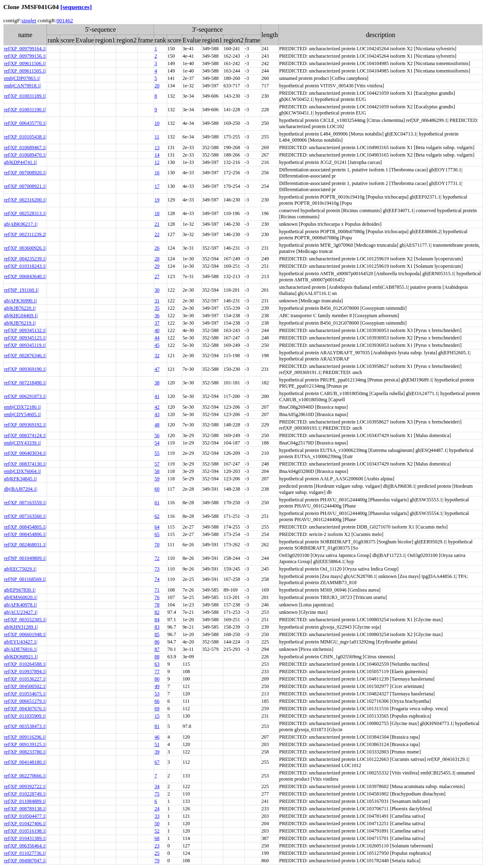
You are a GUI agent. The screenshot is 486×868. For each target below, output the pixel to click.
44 (157, 338)
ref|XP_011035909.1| (25, 716)
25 (157, 853)
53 (157, 694)
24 (157, 809)
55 (157, 453)
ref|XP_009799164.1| (25, 49)
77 (157, 671)
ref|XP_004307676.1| (25, 709)
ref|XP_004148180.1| (25, 762)
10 (157, 123)
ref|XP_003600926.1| (25, 248)
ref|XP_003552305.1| (25, 620)
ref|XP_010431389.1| (25, 838)
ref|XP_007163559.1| (25, 503)
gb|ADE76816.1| (21, 649)
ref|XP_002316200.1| (25, 200)
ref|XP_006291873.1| (25, 396)
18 (157, 213)
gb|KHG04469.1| (21, 316)
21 (157, 224)
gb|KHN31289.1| (21, 627)
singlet (29, 20)
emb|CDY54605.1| (23, 414)
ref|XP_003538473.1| (25, 726)
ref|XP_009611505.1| (25, 71)
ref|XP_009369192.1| (25, 425)
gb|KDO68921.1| (21, 657)
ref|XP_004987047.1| (25, 861)
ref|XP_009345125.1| (25, 338)
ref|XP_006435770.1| (25, 123)
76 (157, 597)
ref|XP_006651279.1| (25, 701)
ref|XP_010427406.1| (25, 824)
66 (157, 701)
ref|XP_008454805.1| (25, 527)
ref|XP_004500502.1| (25, 686)
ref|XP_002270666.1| (25, 776)
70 (157, 545)
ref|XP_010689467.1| (25, 147)
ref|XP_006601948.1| (25, 634)
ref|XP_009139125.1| (25, 744)
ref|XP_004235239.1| (25, 259)
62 (157, 516)
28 (157, 259)
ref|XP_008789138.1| (25, 809)
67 (157, 762)
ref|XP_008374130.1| (25, 464)
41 (157, 396)
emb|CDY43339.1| (23, 443)
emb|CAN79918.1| (23, 86)
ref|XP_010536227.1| (25, 679)
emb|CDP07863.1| (22, 78)
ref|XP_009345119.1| (25, 345)
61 (157, 503)
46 (157, 737)
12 (157, 162)
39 (157, 752)
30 (157, 290)
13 (157, 147)
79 (157, 861)
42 (157, 407)
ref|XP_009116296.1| (25, 737)
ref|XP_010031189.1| (25, 96)
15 (157, 716)
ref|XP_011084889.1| (25, 801)
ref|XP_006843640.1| (25, 276)
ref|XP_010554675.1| (25, 694)
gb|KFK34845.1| (21, 479)
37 (157, 323)
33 (157, 816)
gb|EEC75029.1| (20, 569)
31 (157, 301)
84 (157, 620)
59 (157, 479)
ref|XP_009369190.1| (25, 369)
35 (157, 308)
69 (157, 709)
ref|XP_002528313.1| (25, 213)
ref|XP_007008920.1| (25, 173)
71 (157, 590)
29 (157, 266)
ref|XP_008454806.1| (25, 534)
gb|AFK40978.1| (21, 605)
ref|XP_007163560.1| (25, 516)
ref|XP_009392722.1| (25, 786)
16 (157, 173)
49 (157, 686)
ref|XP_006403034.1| (25, 453)
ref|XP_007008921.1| (25, 186)
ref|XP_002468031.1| (25, 545)
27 (157, 276)
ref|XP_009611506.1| (25, 63)
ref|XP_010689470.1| (25, 155)
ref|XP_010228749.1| (25, 794)
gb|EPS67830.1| (20, 590)
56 (157, 435)
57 (157, 464)
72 (157, 558)
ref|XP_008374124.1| (25, 435)
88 (157, 657)
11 (157, 137)
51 (157, 744)
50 (157, 824)
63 (157, 664)
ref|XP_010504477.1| (25, 816)
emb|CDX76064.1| (23, 471)
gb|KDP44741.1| (21, 162)
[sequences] (76, 7)
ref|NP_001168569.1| (25, 579)
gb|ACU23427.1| (21, 612)
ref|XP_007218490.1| (25, 383)
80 (157, 679)
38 (157, 383)
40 (157, 330)
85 (157, 634)
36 (157, 316)
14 (157, 155)
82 (157, 612)
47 (157, 369)
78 (157, 605)
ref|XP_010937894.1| (25, 671)
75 (157, 794)
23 (157, 846)
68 (157, 838)
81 (157, 726)
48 (157, 425)
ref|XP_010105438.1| (25, 137)
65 (157, 534)
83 (157, 627)
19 (157, 200)
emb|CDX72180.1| (23, 407)
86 (157, 642)
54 (157, 443)
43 (157, 414)
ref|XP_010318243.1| (25, 266)
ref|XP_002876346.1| (25, 356)
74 (157, 579)
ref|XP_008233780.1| (25, 752)
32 (157, 356)
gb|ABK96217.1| (21, 224)
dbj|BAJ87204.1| (21, 489)
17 (157, 186)
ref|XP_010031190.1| (25, 110)
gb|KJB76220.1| (20, 308)
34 (157, 786)
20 (157, 86)
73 (157, 569)
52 (157, 831)
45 (157, 345)
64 (157, 527)
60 (157, 489)
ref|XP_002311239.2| (25, 234)
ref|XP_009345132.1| (25, 330)
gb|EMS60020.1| (21, 597)
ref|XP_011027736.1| (25, 853)
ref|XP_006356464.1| (25, 846)
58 (157, 471)
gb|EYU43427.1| (21, 642)
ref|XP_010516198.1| (25, 831)
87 (157, 649)
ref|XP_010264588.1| (25, 664)
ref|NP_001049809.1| (25, 558)
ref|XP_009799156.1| (25, 56)
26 (157, 248)
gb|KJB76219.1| (20, 323)
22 (157, 234)
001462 (65, 20)
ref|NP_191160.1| (21, 290)
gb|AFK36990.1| (21, 301)
